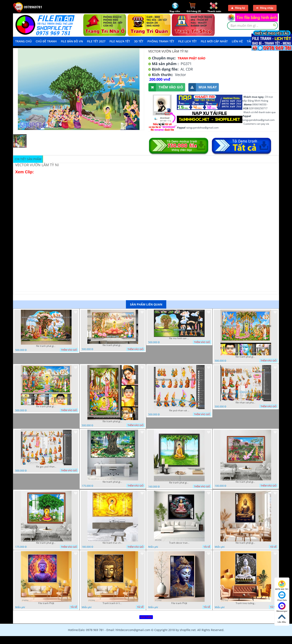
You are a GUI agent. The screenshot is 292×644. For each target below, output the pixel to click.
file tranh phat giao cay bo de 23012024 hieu (113, 482)
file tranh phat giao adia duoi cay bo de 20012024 (179, 483)
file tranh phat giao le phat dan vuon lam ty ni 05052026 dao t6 (113, 345)
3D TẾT (139, 41)
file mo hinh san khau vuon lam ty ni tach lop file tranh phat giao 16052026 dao (179, 338)
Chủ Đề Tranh (46, 41)
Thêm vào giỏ (166, 87)
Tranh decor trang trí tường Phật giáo (179, 543)
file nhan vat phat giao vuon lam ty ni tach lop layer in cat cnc (246, 403)
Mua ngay (203, 87)
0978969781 (28, 7)
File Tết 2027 (96, 41)
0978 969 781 (282, 585)
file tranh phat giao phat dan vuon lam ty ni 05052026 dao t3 (246, 357)
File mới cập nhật (214, 41)
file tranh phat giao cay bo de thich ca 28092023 (46, 543)
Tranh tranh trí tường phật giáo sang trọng (113, 603)
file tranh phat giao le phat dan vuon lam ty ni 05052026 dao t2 (113, 421)
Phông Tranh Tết (161, 41)
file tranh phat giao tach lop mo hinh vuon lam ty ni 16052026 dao (46, 346)
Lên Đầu (282, 618)
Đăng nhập (265, 8)
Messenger (282, 607)
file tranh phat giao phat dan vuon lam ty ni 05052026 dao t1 (46, 406)
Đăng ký (238, 8)
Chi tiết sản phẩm (28, 159)
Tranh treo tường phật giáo (246, 603)
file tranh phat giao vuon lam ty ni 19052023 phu (246, 482)
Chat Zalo (282, 596)
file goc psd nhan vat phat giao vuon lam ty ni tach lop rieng (46, 467)
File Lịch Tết (187, 41)
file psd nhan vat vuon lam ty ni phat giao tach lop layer (179, 410)
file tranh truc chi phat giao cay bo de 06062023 (113, 543)
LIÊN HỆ (237, 41)
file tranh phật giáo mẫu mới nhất (246, 543)
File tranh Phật (46, 603)
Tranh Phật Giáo (192, 58)
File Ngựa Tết (120, 41)
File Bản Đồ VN (72, 41)
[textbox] (252, 26)
